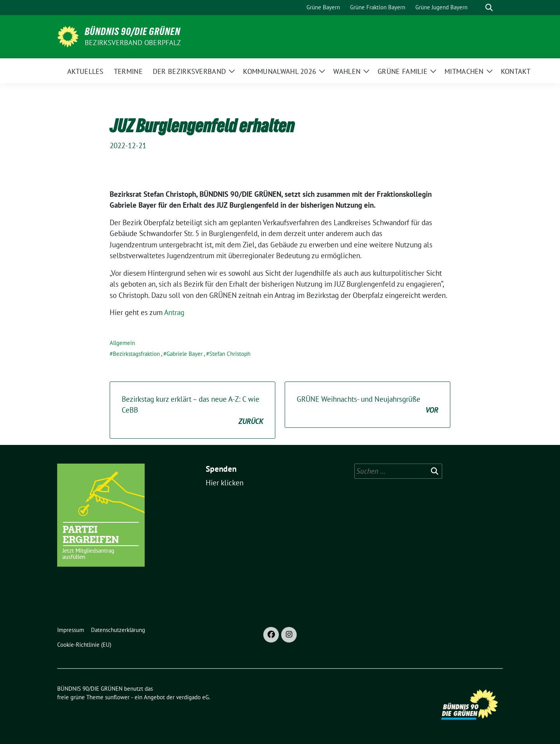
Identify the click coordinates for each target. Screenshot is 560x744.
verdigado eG (192, 697)
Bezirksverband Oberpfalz (133, 43)
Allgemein (122, 343)
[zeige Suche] (489, 8)
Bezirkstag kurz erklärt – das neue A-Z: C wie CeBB (192, 411)
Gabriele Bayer (185, 354)
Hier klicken (225, 483)
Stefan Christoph (230, 354)
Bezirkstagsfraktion (136, 354)
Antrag (174, 312)
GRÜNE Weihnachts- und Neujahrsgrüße (367, 405)
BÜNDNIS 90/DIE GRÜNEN (133, 32)
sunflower (117, 697)
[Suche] (478, 8)
